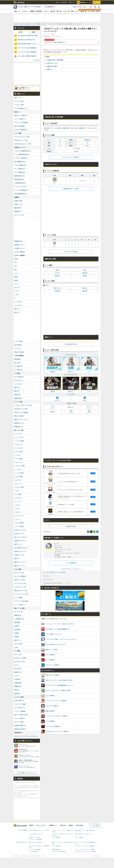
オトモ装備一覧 (18, 366)
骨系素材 (17, 637)
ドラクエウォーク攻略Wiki (35, 839)
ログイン (97, 2)
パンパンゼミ (18, 349)
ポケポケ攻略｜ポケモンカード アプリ (84, 834)
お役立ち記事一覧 (19, 701)
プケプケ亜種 (18, 494)
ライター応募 (95, 825)
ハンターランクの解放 (20, 704)
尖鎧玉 (85, 270)
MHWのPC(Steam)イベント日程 (23, 144)
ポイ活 (72, 2)
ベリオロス (17, 505)
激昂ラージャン (18, 544)
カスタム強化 (91, 11)
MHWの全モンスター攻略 (21, 409)
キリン (53, 128)
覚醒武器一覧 (18, 211)
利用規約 (31, 825)
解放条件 (53, 365)
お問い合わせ (63, 825)
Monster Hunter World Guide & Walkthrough (26, 736)
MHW (85, 399)
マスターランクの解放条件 (21, 123)
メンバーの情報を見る (71, 563)
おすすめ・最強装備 (19, 252)
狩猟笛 (16, 277)
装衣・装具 (17, 363)
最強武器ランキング (19, 245)
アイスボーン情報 (19, 105)
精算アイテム (18, 640)
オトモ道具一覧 (18, 370)
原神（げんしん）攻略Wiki (35, 842)
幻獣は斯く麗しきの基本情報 (55, 60)
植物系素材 (17, 622)
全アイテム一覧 (18, 612)
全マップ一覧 (18, 654)
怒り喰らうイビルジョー (21, 530)
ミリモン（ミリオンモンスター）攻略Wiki (85, 849)
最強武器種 (39, 11)
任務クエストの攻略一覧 (21, 115)
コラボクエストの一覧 (20, 587)
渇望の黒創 (81, 128)
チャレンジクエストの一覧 (21, 594)
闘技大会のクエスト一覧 (21, 591)
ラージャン (17, 519)
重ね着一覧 (83, 11)
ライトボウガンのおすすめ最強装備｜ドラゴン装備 (29, 48)
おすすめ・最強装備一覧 (21, 130)
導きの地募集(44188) (20, 162)
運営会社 (71, 825)
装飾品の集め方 (18, 398)
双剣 (15, 270)
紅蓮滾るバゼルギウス (20, 541)
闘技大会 (53, 412)
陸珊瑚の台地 (66, 128)
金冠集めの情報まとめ (20, 726)
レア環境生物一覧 (19, 619)
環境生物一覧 (18, 615)
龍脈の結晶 (85, 273)
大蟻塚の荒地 (18, 683)
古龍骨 (57, 270)
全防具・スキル (18, 204)
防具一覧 (59, 11)
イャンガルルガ (18, 448)
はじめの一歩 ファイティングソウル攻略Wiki (86, 851)
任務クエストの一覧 (19, 580)
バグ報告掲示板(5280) (20, 183)
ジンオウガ (17, 455)
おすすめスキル (18, 380)
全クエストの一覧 (19, 573)
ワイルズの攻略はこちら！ (21, 108)
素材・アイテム (75, 11)
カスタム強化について (20, 708)
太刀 (15, 266)
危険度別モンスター (19, 423)
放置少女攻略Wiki (56, 849)
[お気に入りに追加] (77, 7)
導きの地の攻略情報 (19, 126)
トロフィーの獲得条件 (20, 711)
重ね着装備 (17, 359)
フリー (89, 365)
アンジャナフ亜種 (19, 441)
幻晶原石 (85, 276)
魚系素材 (17, 633)
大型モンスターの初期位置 (21, 412)
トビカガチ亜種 (18, 477)
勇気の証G (57, 276)
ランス (16, 284)
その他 (16, 647)
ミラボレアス (18, 512)
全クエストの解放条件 (20, 576)
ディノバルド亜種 (19, 473)
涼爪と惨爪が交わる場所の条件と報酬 (27, 36)
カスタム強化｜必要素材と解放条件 (27, 56)
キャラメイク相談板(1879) (21, 190)
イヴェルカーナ (18, 444)
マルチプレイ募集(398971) (21, 158)
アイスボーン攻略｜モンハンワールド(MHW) (55, 572)
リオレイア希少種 (19, 523)
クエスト (48, 576)
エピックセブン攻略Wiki (35, 849)
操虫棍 (16, 280)
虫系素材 (17, 626)
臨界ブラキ (17, 559)
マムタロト (17, 509)
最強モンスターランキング (21, 420)
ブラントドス (18, 501)
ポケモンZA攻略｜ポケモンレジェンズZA (39, 830)
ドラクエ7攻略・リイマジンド (36, 834)
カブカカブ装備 (18, 341)
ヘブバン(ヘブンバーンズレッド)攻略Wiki (85, 846)
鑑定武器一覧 (18, 208)
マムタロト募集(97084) (20, 165)
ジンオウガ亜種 (18, 459)
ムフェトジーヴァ (19, 516)
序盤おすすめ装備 (19, 352)
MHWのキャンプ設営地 (20, 658)
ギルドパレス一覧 (19, 215)
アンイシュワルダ (19, 437)
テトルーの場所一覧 (19, 718)
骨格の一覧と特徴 (19, 416)
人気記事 (20, 32)
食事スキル (17, 388)
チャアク (17, 291)
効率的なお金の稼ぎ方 (20, 729)
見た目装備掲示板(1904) (21, 194)
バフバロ (17, 491)
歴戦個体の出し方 (19, 427)
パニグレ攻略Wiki (33, 851)
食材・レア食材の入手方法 (21, 715)
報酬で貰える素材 (52, 66)
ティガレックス (18, 462)
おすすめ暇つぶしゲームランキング (27, 773)
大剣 (15, 263)
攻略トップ (17, 11)
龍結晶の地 (17, 694)
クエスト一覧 (66, 11)
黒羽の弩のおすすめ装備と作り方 (26, 40)
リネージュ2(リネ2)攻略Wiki (59, 851)
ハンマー (17, 273)
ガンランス (17, 287)
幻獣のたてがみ (57, 288)
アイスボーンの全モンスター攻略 (23, 405)
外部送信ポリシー (53, 825)
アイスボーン (25, 11)
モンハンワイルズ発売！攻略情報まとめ (55, 42)
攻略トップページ (19, 98)
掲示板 (98, 11)
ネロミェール (18, 484)
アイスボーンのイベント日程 (22, 137)
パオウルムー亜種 (19, 487)
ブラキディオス (18, 498)
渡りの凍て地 (18, 669)
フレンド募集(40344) (20, 169)
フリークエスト (49, 580)
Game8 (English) (79, 825)
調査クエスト (71, 407)
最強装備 (32, 11)
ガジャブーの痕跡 (19, 722)
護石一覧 (17, 391)
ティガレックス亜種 (19, 466)
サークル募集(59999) (20, 172)
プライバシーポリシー (41, 825)
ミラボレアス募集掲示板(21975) (23, 151)
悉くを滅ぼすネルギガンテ (21, 548)
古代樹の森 (17, 679)
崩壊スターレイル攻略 (34, 837)
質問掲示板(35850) (19, 179)
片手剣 (16, 259)
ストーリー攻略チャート (21, 119)
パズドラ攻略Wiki (56, 837)
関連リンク (50, 69)
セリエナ (17, 665)
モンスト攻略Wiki (79, 837)
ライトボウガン (18, 302)
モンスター (46, 11)
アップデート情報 (19, 101)
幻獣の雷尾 (57, 291)
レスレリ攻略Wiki (56, 846)
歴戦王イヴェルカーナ (20, 562)
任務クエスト (71, 365)
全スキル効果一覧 (19, 377)
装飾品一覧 (17, 395)
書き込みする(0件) (71, 526)
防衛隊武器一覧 (18, 241)
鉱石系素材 (17, 630)
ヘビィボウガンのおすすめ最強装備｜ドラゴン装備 (29, 52)
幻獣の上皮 (85, 288)
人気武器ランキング (19, 248)
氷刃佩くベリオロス (19, 555)
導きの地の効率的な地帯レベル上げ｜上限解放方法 (29, 44)
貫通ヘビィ (17, 312)
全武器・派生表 (18, 201)
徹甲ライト (17, 309)
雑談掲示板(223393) (19, 176)
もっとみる (36, 60)
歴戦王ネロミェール (19, 566)
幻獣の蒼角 (85, 291)
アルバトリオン (18, 434)
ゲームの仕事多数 (61, 2)
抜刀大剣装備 (18, 345)
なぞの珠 (57, 273)
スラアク (17, 295)
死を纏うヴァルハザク (20, 551)
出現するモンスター (53, 63)
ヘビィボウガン (18, 305)
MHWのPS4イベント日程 (21, 140)
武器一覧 (53, 11)
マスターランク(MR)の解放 (21, 601)
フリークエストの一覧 (20, 583)
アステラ (17, 676)
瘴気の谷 (17, 690)
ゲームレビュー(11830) (20, 187)
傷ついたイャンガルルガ (21, 537)
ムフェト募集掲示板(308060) (22, 154)
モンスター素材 (18, 644)
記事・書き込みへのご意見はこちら (71, 569)
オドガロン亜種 (18, 452)
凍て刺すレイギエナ (19, 534)
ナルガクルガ (18, 480)
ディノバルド (18, 469)
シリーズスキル (18, 384)
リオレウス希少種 (19, 526)
